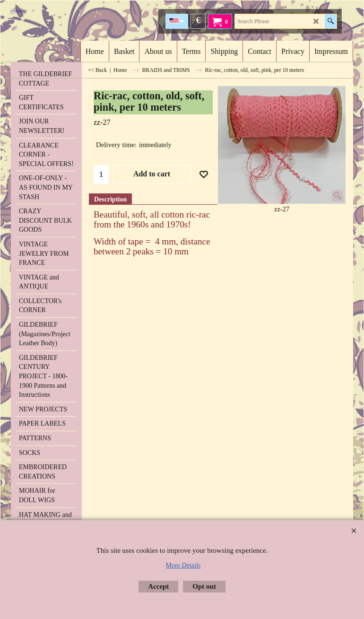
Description (110, 199)
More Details (183, 565)
